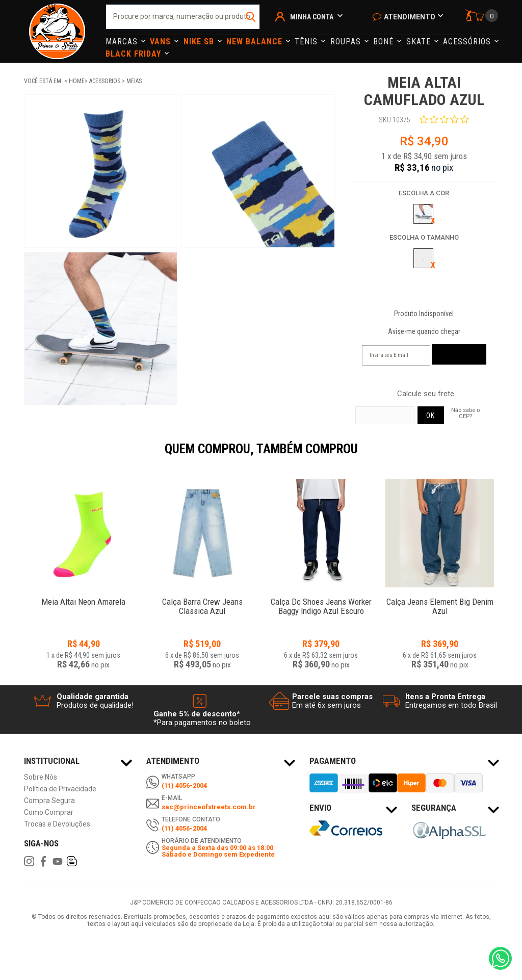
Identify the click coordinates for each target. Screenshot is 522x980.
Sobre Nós (41, 777)
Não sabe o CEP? (465, 413)
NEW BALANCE (256, 42)
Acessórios (468, 42)
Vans (162, 42)
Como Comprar (49, 813)
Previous (19, 456)
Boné (385, 42)
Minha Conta (312, 17)
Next (503, 456)
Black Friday (135, 54)
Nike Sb (200, 42)
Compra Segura (49, 801)
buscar (251, 17)
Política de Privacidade (60, 789)
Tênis (307, 42)
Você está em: (44, 81)
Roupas (347, 42)
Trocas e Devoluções (57, 824)
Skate (420, 42)
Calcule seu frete (426, 394)
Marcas (123, 42)
